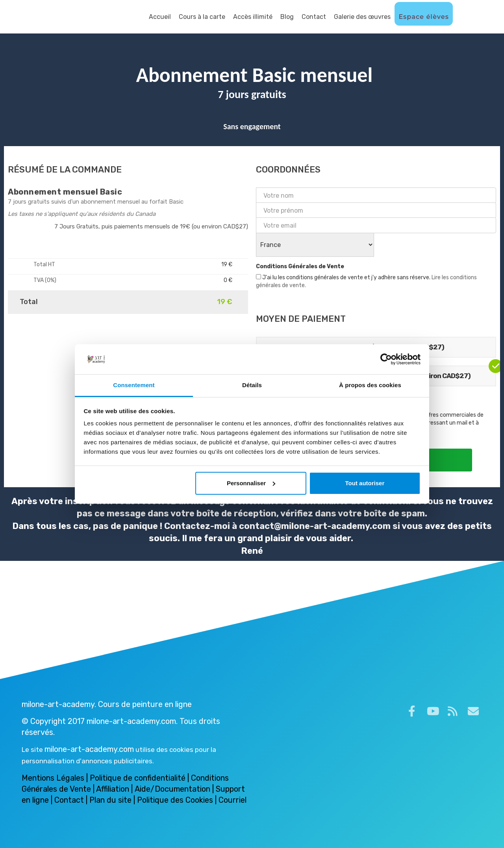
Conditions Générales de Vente (300, 266)
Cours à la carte (202, 17)
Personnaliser (251, 483)
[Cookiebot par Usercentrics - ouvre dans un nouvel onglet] (386, 359)
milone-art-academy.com (89, 749)
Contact (314, 17)
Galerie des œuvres (362, 17)
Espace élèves (424, 17)
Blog (287, 17)
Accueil (160, 17)
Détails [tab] (252, 385)
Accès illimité (253, 17)
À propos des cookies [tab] (370, 385)
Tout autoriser (365, 483)
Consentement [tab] (134, 385)
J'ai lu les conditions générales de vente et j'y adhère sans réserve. (366, 281)
